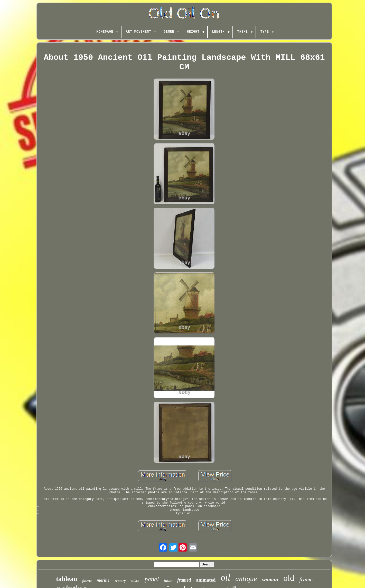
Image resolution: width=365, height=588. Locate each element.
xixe (135, 581)
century (120, 581)
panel (152, 579)
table (168, 580)
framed (184, 580)
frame (306, 579)
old (289, 578)
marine (103, 580)
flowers (87, 581)
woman (270, 580)
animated (206, 580)
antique (246, 579)
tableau (67, 579)
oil (225, 578)
